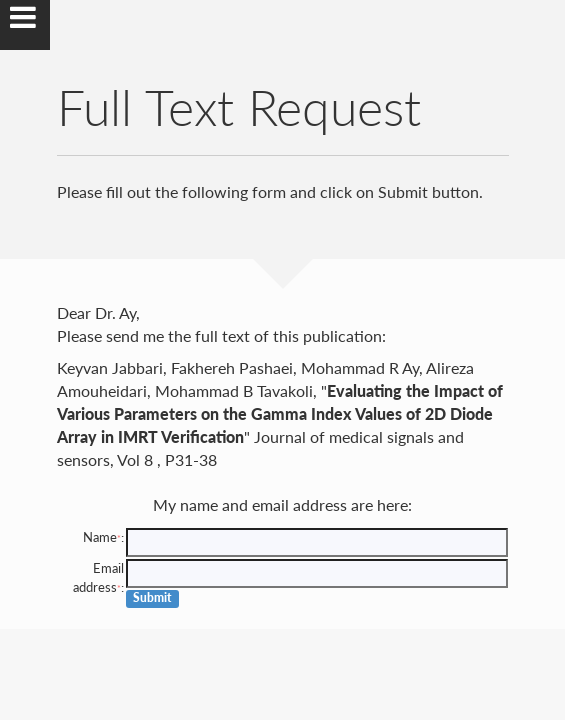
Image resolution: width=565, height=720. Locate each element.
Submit (152, 597)
